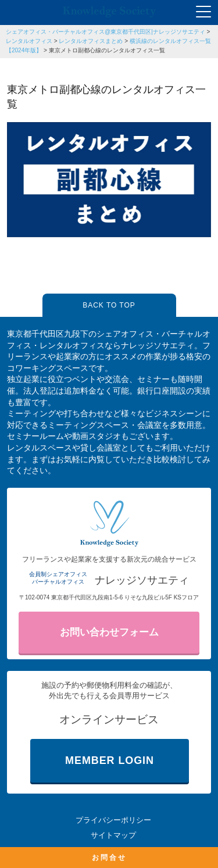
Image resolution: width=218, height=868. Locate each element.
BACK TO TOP (109, 305)
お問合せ (109, 858)
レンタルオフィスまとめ (91, 41)
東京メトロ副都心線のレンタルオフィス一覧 (107, 50)
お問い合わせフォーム (109, 632)
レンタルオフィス (29, 41)
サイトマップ (113, 835)
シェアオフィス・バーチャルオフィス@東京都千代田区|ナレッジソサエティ (106, 32)
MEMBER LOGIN (110, 760)
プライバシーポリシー (113, 820)
